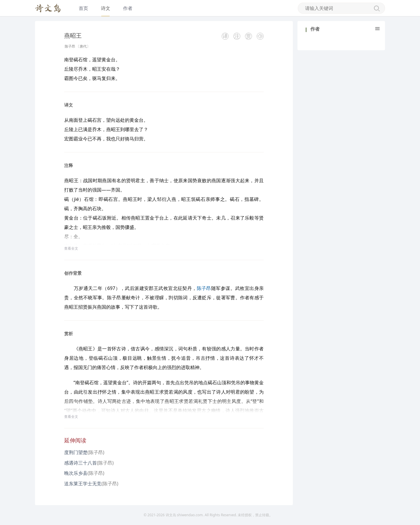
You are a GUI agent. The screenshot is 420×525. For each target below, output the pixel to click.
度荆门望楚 (76, 452)
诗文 (106, 8)
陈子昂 (70, 46)
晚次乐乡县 (76, 473)
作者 (128, 8)
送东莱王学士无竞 (83, 484)
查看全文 (71, 248)
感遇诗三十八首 (80, 463)
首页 (83, 8)
